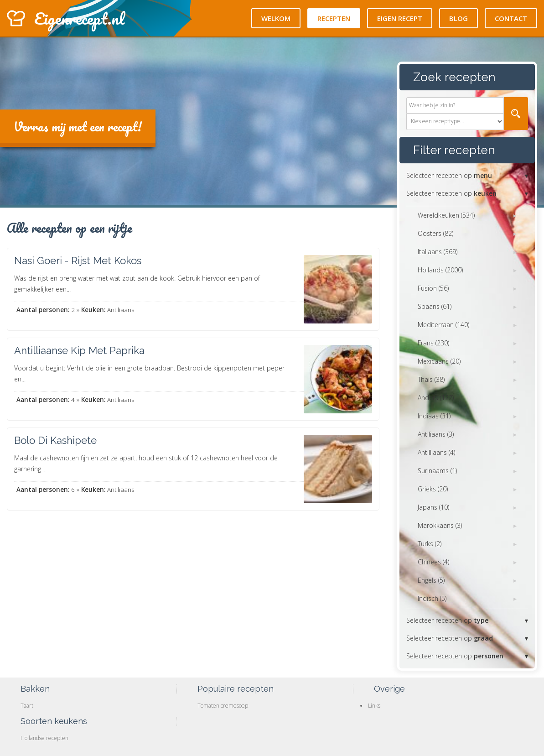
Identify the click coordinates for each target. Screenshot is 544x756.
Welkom (276, 18)
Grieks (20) (433, 489)
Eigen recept (400, 18)
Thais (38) (431, 379)
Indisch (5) (432, 598)
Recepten (334, 18)
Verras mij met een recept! (78, 126)
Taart (27, 706)
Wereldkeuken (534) (446, 215)
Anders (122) (436, 398)
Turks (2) (430, 544)
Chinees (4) (433, 562)
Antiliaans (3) (436, 434)
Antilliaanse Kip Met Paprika (79, 350)
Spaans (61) (435, 306)
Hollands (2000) (440, 270)
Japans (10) (433, 507)
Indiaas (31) (434, 416)
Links (374, 706)
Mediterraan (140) (443, 325)
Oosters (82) (435, 233)
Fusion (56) (433, 288)
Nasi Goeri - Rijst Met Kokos (78, 261)
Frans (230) (433, 343)
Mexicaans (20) (439, 361)
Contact (511, 18)
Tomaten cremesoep (223, 706)
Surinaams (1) (437, 471)
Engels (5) (431, 580)
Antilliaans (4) (436, 452)
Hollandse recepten (44, 738)
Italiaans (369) (438, 252)
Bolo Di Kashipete (55, 440)
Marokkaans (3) (440, 525)
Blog (459, 18)
